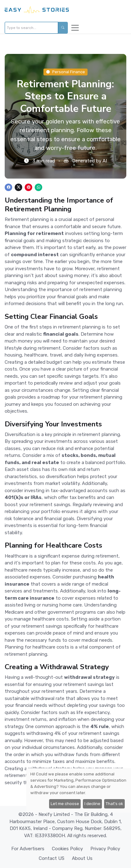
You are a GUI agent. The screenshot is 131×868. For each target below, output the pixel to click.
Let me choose (65, 804)
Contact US (52, 858)
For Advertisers (28, 849)
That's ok (114, 804)
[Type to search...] (31, 28)
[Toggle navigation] (75, 28)
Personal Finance (66, 72)
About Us (82, 858)
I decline (92, 804)
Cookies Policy (67, 849)
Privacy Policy (105, 849)
